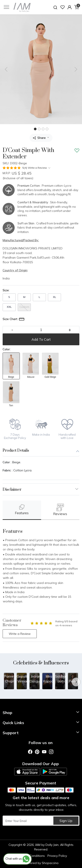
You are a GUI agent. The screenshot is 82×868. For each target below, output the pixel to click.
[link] (55, 7)
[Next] (76, 682)
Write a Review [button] (20, 634)
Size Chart (10, 319)
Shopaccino (50, 863)
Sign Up (66, 821)
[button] (69, 7)
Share (39, 138)
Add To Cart (41, 339)
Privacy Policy (57, 856)
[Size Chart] (14, 319)
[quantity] (41, 330)
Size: (6, 290)
